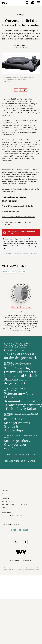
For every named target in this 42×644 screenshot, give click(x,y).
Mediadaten (7, 513)
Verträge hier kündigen (12, 516)
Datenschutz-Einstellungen (14, 504)
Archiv (22, 272)
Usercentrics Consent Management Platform (24, 253)
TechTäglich (9, 272)
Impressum (6, 493)
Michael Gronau (23, 45)
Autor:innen (7, 499)
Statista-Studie (11, 111)
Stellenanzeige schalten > (21, 461)
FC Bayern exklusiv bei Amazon (13, 211)
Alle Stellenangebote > (21, 455)
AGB (3, 507)
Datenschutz (7, 502)
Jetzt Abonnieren (21, 530)
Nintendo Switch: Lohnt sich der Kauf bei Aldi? (18, 217)
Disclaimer (7, 496)
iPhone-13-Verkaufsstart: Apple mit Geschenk (18, 206)
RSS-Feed (6, 510)
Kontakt (5, 490)
